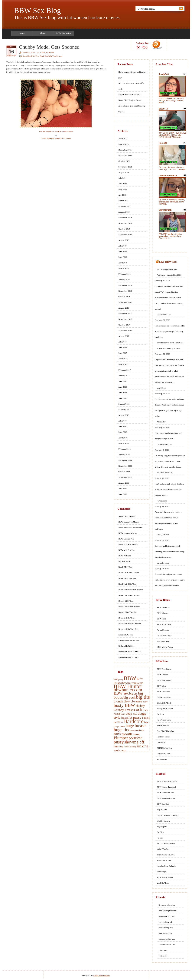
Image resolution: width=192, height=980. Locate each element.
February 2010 (125, 449)
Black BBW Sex (125, 567)
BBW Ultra (161, 686)
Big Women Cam (164, 697)
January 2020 (124, 212)
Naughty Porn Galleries (167, 866)
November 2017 (125, 319)
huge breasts (136, 726)
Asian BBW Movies (127, 516)
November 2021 (125, 155)
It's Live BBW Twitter (166, 843)
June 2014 (123, 393)
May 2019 (123, 257)
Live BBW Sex (168, 262)
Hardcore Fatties (164, 737)
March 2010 (124, 443)
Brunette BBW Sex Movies (130, 623)
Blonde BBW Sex (126, 601)
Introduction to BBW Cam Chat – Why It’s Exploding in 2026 (171, 345)
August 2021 (124, 172)
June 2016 (123, 381)
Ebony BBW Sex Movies (129, 640)
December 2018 (125, 285)
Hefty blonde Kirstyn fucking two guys (133, 75)
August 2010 (124, 415)
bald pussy (119, 679)
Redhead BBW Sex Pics (129, 657)
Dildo (135, 714)
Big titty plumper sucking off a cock (131, 86)
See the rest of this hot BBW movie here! (56, 132)
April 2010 (123, 438)
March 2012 (124, 404)
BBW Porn (161, 619)
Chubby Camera (164, 821)
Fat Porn (160, 714)
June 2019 (123, 251)
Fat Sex (160, 838)
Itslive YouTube (163, 849)
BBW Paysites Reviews (167, 798)
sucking (142, 746)
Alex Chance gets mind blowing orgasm (132, 109)
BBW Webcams (163, 692)
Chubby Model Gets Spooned (49, 47)
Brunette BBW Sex (127, 618)
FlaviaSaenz (162, 501)
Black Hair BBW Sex (31, 56)
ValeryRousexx (163, 563)
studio (126, 747)
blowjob (129, 701)
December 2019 (125, 218)
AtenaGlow (162, 422)
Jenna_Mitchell (163, 535)
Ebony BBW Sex (126, 635)
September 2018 (125, 302)
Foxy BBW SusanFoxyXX (130, 94)
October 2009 (124, 472)
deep (129, 714)
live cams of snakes (167, 905)
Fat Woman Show (164, 636)
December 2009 (125, 460)
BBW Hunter (128, 686)
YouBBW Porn (163, 883)
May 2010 (123, 432)
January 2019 (124, 280)
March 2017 (124, 364)
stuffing (133, 747)
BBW (130, 678)
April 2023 (123, 138)
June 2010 (123, 426)
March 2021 (124, 201)
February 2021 (125, 206)
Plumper (121, 738)
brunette (138, 702)
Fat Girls (160, 832)
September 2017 (125, 330)
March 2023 (124, 144)
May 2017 (123, 353)
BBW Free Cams (164, 669)
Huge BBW (119, 726)
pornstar (135, 738)
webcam (120, 750)
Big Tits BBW (124, 561)
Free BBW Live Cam (166, 731)
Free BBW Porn (163, 641)
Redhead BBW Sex (127, 646)
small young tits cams (168, 911)
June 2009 (123, 494)
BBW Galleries (63, 33)
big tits (143, 697)
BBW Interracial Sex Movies (131, 527)
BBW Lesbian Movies (128, 533)
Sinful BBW (162, 759)
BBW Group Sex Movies (129, 522)
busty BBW (124, 705)
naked (136, 734)
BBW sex (121, 693)
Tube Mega (161, 872)
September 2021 (125, 167)
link (189, 921)
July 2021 (123, 178)
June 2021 (123, 184)
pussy (119, 742)
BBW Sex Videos (164, 680)
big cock (130, 697)
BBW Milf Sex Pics (127, 550)
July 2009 (123, 488)
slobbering (119, 747)
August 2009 (124, 483)
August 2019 (124, 240)
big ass (133, 694)
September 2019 (125, 234)
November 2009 (125, 466)
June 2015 (123, 387)
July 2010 (123, 421)
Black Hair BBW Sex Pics (129, 595)
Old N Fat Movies (164, 748)
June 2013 (123, 398)
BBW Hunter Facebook (167, 787)
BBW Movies (163, 613)
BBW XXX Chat (164, 624)
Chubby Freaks (124, 710)
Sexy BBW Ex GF (164, 754)
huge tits (122, 730)
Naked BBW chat (164, 860)
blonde (119, 701)
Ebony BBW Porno (165, 708)
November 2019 (125, 223)
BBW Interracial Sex (165, 793)
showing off (134, 742)
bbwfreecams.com (133, 683)
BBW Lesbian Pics (126, 539)
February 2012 (125, 409)
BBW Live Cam (163, 607)
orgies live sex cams (167, 916)
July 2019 (123, 246)
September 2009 (125, 477)
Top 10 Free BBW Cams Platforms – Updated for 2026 (169, 272)
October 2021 (124, 161)
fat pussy (135, 717)
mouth (127, 734)
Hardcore (133, 721)
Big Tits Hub (162, 810)
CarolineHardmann (165, 444)
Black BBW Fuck (164, 703)
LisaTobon (161, 388)
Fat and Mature (163, 630)
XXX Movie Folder (165, 647)
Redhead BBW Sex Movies (130, 652)
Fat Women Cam (164, 720)
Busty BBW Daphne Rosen (130, 100)
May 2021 (123, 189)
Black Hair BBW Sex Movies (51, 56)
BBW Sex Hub (163, 804)
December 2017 (125, 313)
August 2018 (124, 308)
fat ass (124, 718)
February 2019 (125, 274)
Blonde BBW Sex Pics (128, 612)
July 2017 (123, 342)
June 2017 (123, 347)
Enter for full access (56, 138)
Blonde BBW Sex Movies (129, 606)
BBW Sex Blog (37, 10)
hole (146, 722)
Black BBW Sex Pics (127, 578)
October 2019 (124, 229)
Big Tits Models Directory (168, 815)
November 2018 (125, 291)
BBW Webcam (125, 556)
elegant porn (162, 826)
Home (22, 33)
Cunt (123, 714)
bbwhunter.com (128, 690)
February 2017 (125, 370)
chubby (140, 706)
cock (138, 709)
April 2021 (123, 195)
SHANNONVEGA (165, 472)
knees (132, 731)
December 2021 (125, 150)
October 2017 (124, 325)
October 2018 (124, 297)
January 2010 (124, 455)
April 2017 (123, 359)
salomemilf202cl (164, 314)
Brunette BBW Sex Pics (129, 629)
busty (145, 702)
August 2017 (124, 336)
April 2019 (123, 263)
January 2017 (124, 376)
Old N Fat (161, 742)
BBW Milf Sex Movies (128, 544)
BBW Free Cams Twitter (167, 781)
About (42, 33)
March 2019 (124, 268)
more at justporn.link (165, 855)
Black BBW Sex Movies (129, 573)
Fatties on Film (163, 725)
